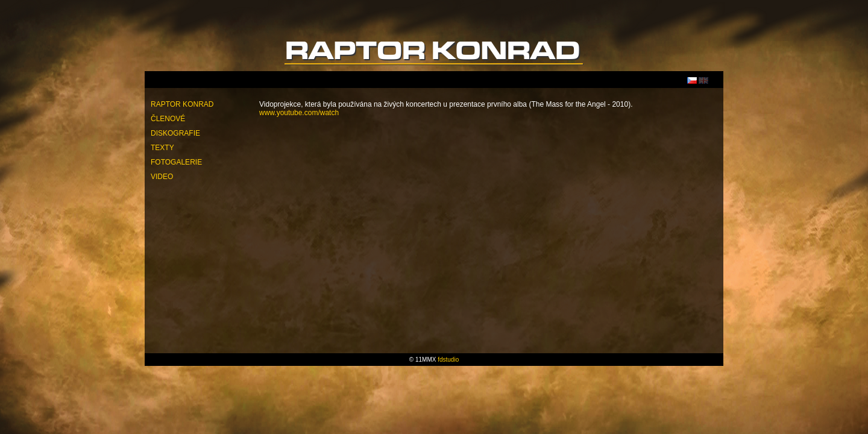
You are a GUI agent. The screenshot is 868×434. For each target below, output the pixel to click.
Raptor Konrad (182, 104)
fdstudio (448, 360)
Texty (162, 148)
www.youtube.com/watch (299, 113)
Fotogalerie (176, 162)
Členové (168, 119)
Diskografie (175, 133)
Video (162, 177)
